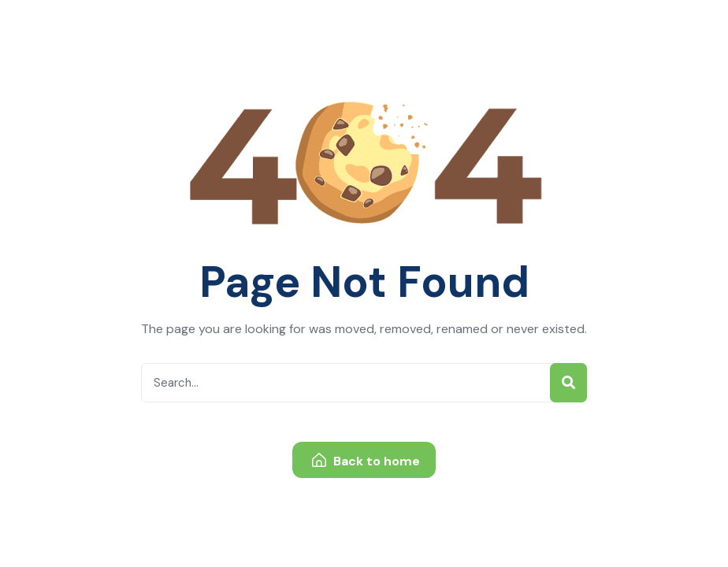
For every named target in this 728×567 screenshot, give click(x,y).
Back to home (366, 461)
